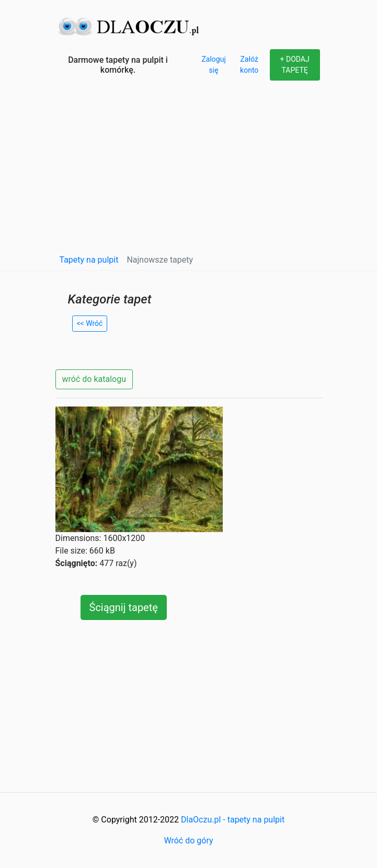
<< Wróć (90, 323)
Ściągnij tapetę (124, 607)
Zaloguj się (213, 65)
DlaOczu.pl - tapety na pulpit (233, 820)
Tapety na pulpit (89, 260)
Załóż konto (249, 65)
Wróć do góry (188, 841)
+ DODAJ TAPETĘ (295, 65)
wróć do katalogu (94, 379)
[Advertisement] (189, 170)
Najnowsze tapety (160, 260)
